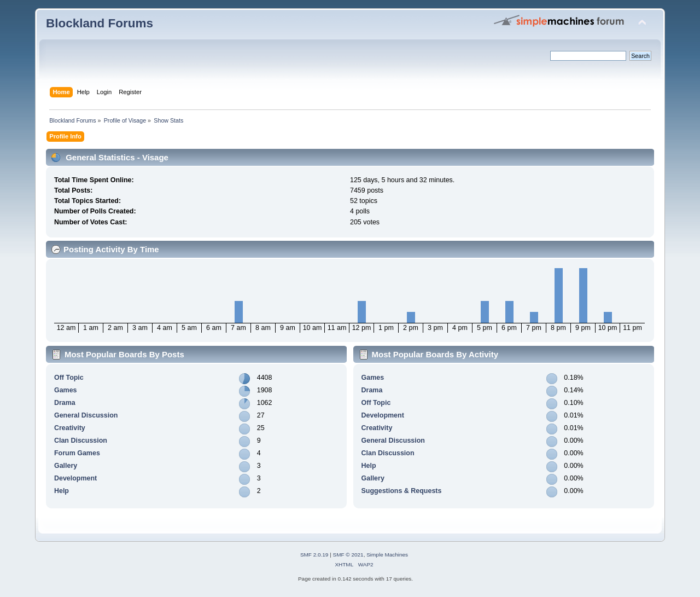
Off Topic (69, 378)
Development (75, 478)
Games (66, 390)
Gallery (66, 466)
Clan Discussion (81, 440)
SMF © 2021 (348, 555)
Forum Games (77, 453)
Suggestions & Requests (402, 491)
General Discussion (86, 415)
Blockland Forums (100, 23)
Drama (65, 403)
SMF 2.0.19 (314, 555)
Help (62, 491)
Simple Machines (387, 555)
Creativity (70, 428)
